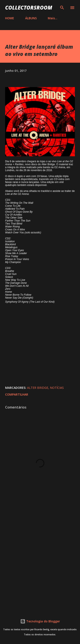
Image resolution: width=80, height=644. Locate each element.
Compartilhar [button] (17, 394)
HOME (10, 18)
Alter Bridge (38, 388)
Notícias (57, 388)
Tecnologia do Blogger (40, 621)
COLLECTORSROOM (29, 8)
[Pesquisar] (62, 8)
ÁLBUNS (31, 18)
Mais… (53, 18)
